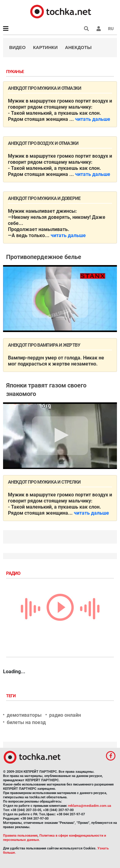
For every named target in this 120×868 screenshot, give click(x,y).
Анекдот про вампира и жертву (44, 345)
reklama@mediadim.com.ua (90, 806)
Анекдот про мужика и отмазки (45, 88)
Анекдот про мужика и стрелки (44, 482)
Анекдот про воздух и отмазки (43, 143)
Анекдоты (78, 47)
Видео (17, 47)
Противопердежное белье (44, 257)
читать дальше (93, 119)
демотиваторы (24, 715)
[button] (99, 29)
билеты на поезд (26, 722)
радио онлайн (65, 715)
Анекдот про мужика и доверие (44, 198)
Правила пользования (20, 836)
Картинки (45, 47)
